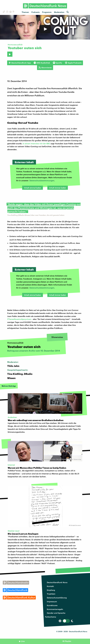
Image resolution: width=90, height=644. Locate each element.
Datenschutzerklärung (57, 598)
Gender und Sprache (56, 613)
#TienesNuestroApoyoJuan (19, 319)
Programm (47, 12)
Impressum (52, 601)
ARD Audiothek (42, 63)
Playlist (68, 641)
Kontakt (50, 586)
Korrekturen (52, 605)
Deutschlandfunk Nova (57, 582)
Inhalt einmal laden (33, 188)
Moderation (59, 12)
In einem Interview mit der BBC (36, 143)
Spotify (57, 63)
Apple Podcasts (73, 63)
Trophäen (51, 594)
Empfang (51, 590)
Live (23, 641)
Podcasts (36, 12)
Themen (25, 12)
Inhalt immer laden (58, 188)
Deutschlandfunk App (20, 63)
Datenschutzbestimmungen (42, 180)
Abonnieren (45, 68)
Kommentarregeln (55, 609)
